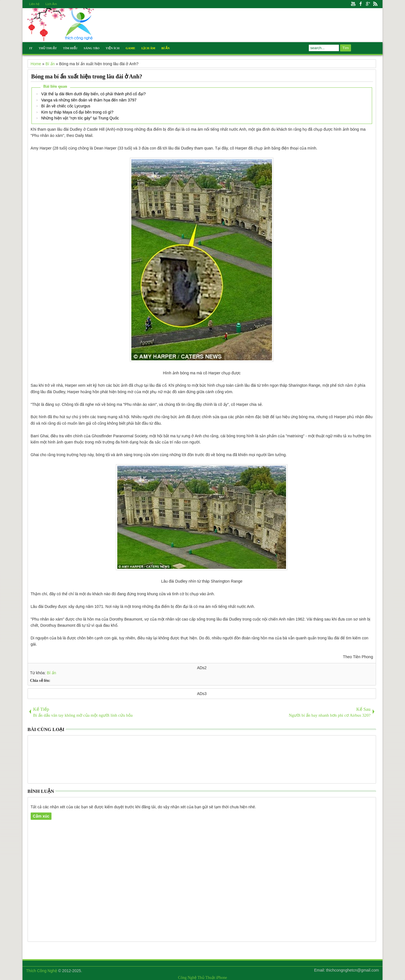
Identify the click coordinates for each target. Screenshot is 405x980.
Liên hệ (34, 4)
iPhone (221, 978)
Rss (375, 4)
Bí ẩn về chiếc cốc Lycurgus (66, 106)
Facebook (361, 4)
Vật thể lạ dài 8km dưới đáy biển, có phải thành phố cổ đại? (93, 94)
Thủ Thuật (48, 48)
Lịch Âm (51, 4)
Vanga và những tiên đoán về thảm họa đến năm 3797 (89, 100)
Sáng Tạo (92, 48)
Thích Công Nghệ (42, 971)
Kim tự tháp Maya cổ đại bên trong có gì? (77, 112)
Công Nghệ (187, 978)
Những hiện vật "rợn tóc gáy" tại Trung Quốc (80, 118)
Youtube (353, 4)
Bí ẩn (51, 673)
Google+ (368, 4)
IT (31, 48)
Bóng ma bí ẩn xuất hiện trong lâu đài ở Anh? (87, 76)
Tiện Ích (113, 48)
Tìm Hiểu (70, 48)
